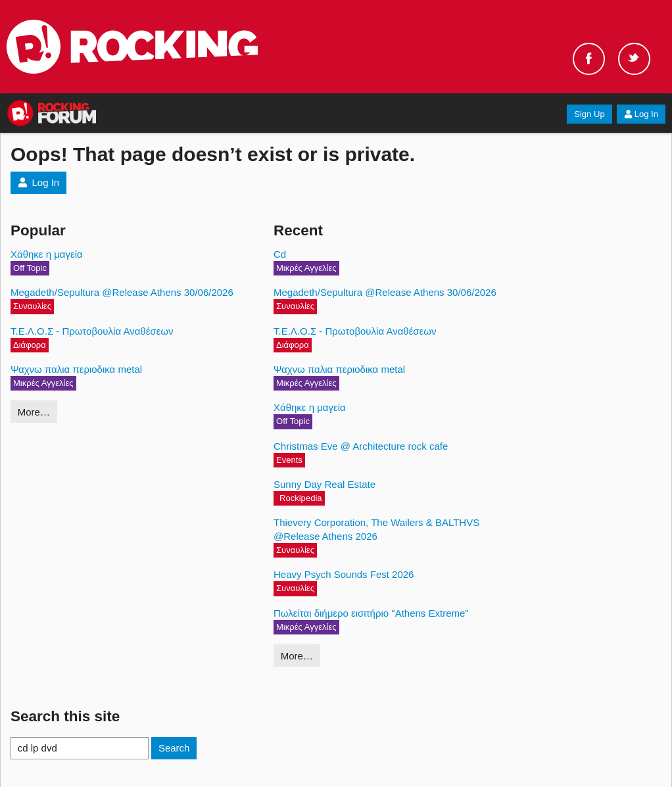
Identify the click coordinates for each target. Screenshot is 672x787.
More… (34, 412)
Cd (280, 254)
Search (174, 748)
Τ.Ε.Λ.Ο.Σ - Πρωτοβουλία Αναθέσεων (92, 331)
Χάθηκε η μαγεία (47, 254)
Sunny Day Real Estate (324, 484)
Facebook (589, 59)
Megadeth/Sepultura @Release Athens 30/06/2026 (122, 292)
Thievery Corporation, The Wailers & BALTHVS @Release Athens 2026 (376, 529)
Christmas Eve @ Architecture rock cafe (361, 446)
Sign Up (589, 114)
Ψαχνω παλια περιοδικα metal (76, 369)
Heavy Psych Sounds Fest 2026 (344, 574)
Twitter (634, 59)
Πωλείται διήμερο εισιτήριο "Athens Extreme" (371, 613)
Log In (641, 114)
